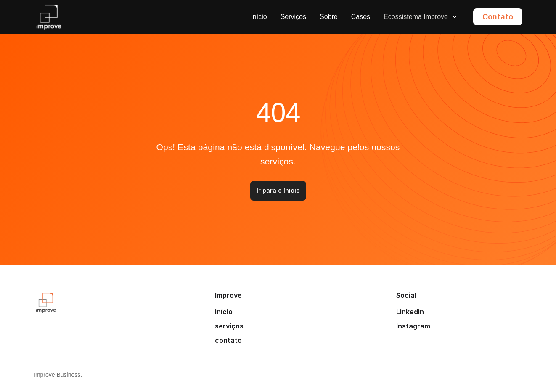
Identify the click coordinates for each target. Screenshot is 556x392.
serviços (229, 326)
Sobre (329, 17)
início (224, 312)
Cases (361, 17)
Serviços (293, 17)
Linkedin (410, 312)
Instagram (413, 326)
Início (259, 17)
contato (228, 340)
